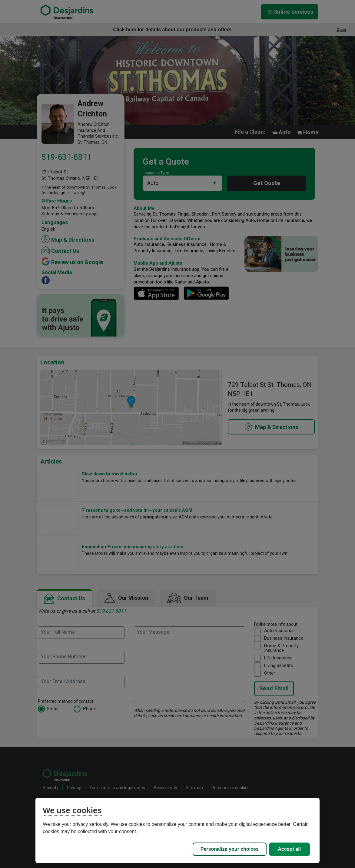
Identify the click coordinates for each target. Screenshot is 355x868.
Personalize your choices (230, 849)
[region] (177, 830)
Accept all (290, 849)
